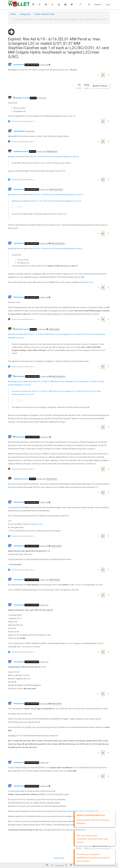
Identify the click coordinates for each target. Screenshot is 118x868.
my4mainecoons (21, 98)
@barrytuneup (52, 152)
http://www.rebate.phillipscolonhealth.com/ (81, 811)
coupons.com (37, 524)
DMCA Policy (59, 858)
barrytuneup (19, 131)
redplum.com (87, 282)
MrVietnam (18, 65)
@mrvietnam (13, 334)
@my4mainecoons (56, 190)
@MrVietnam (54, 329)
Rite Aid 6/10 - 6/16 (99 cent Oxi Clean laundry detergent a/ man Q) (52, 156)
